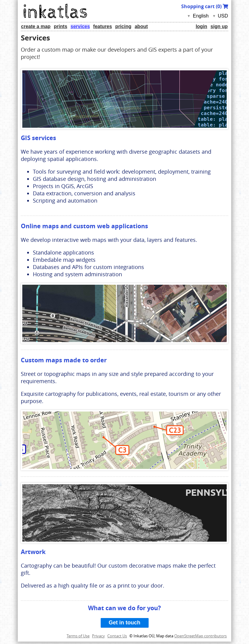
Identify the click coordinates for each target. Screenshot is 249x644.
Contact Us (117, 636)
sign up (219, 26)
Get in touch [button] (125, 623)
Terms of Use (78, 636)
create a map (36, 26)
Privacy (98, 636)
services (80, 26)
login (201, 26)
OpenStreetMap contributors (200, 636)
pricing (123, 26)
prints (61, 26)
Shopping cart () (205, 6)
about (141, 26)
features (102, 26)
